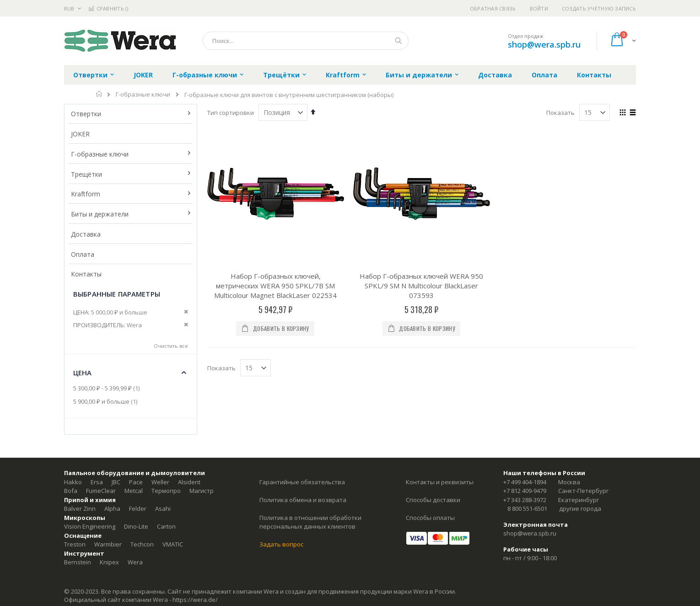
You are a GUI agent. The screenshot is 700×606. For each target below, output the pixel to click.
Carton (166, 526)
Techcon (142, 544)
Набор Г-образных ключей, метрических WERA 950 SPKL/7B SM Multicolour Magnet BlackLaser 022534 (275, 286)
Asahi (163, 509)
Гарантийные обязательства (302, 482)
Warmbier (108, 544)
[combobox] (306, 41)
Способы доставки (433, 500)
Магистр (202, 491)
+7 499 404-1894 (525, 482)
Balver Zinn (80, 509)
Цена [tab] (83, 373)
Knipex (109, 562)
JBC (116, 482)
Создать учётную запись (599, 8)
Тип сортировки (231, 113)
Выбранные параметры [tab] (117, 294)
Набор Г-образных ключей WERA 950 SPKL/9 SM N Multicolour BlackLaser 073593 (421, 286)
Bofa (71, 491)
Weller (160, 482)
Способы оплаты (430, 518)
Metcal (134, 491)
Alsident (189, 482)
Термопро (166, 491)
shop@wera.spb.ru (544, 44)
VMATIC (173, 544)
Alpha (112, 509)
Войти (539, 8)
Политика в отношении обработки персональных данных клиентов (310, 522)
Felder (138, 509)
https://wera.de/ (195, 600)
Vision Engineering (90, 526)
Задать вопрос (281, 544)
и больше (106, 401)
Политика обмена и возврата (303, 500)
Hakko (73, 482)
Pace (136, 482)
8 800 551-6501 (527, 509)
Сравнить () (108, 8)
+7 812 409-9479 (525, 491)
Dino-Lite (136, 526)
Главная (100, 94)
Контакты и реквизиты (440, 482)
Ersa (97, 482)
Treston (75, 544)
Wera (135, 562)
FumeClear (101, 491)
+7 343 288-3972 (525, 500)
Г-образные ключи (143, 95)
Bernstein (78, 562)
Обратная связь (493, 8)
